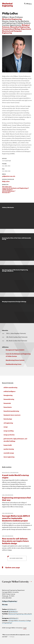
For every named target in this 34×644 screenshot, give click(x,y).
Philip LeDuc (6, 182)
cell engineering (8, 423)
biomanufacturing (9, 399)
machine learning (9, 449)
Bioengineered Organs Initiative (15, 350)
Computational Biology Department (16, 29)
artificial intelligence (9, 392)
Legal (25, 628)
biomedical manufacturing (11, 411)
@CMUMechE (12, 609)
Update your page (13, 567)
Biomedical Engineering (20, 27)
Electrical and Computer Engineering (12, 32)
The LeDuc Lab (7, 187)
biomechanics (8, 407)
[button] (28, 4)
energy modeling (9, 431)
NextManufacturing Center (14, 364)
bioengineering (8, 395)
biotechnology (8, 419)
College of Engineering (10, 601)
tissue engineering (9, 457)
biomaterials (7, 403)
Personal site (6, 193)
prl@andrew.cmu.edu (9, 176)
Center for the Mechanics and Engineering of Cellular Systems (15, 189)
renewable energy (9, 453)
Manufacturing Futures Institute (15, 360)
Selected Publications (9, 191)
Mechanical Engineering (12, 19)
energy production (9, 435)
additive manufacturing (10, 388)
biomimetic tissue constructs (12, 415)
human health (8, 445)
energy (6, 427)
